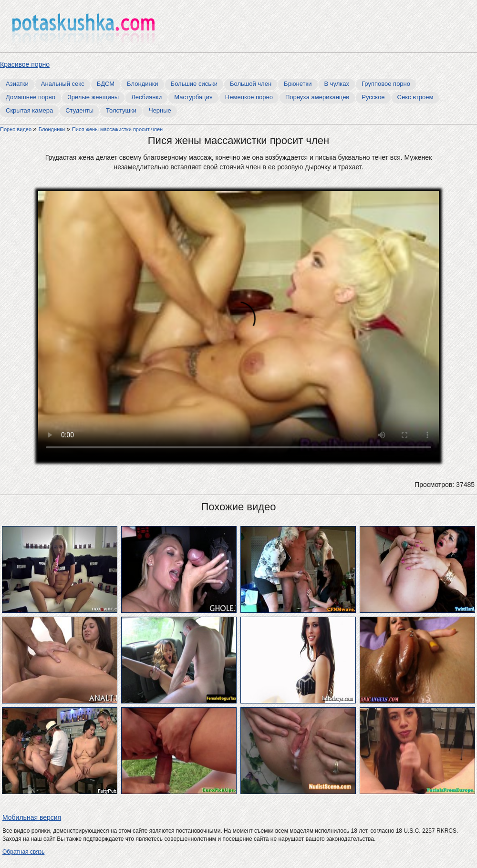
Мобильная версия (32, 817)
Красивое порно (25, 64)
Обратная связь (23, 852)
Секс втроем (415, 97)
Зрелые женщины (93, 97)
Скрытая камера (29, 110)
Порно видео (16, 129)
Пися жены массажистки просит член (117, 129)
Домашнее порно (31, 97)
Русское (373, 97)
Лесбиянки (146, 97)
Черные (160, 110)
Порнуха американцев (317, 97)
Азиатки (17, 84)
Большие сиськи (194, 84)
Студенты (79, 110)
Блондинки (143, 84)
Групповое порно (386, 84)
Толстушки (121, 110)
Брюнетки (298, 84)
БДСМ (106, 84)
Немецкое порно (249, 97)
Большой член (251, 84)
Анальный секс (63, 84)
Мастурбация (193, 97)
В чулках (337, 84)
